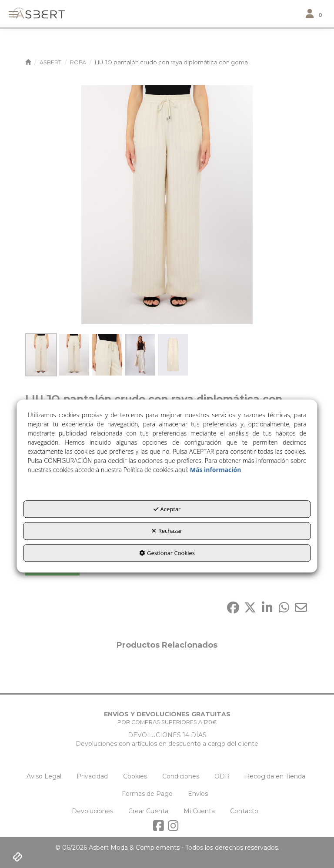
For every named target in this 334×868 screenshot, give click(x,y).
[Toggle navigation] (316, 14)
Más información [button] (216, 470)
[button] (36, 12)
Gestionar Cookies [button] (167, 553)
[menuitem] (44, 776)
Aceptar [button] (167, 509)
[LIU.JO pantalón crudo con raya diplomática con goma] (167, 205)
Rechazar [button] (167, 531)
